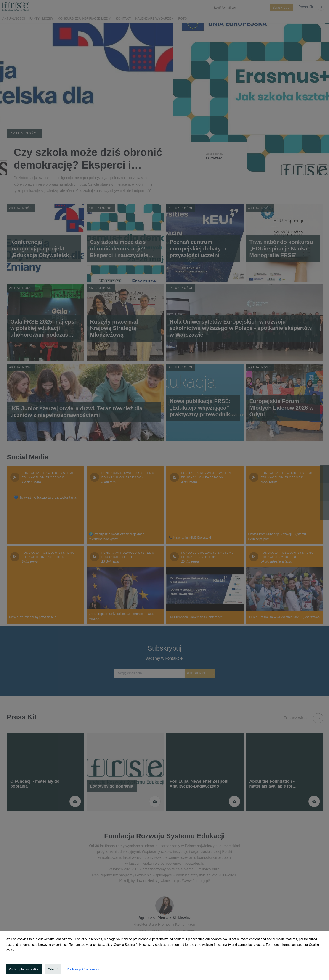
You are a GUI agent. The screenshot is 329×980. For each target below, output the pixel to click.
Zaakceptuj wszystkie (24, 969)
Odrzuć (53, 969)
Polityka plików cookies (83, 969)
